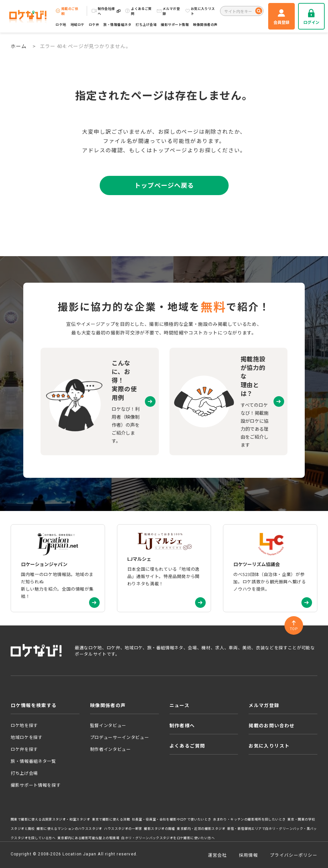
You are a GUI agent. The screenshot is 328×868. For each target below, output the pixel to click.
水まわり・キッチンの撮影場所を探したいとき (249, 819)
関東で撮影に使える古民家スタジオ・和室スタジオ (50, 819)
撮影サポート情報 (175, 24)
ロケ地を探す (24, 725)
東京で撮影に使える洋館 (111, 819)
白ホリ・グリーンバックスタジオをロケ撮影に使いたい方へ (168, 838)
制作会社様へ (106, 11)
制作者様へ (182, 725)
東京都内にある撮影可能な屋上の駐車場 (89, 838)
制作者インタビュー (110, 749)
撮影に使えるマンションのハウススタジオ (69, 829)
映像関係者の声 (205, 24)
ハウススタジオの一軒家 (123, 829)
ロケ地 (61, 24)
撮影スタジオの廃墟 (160, 829)
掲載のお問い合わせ (272, 725)
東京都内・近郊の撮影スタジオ (201, 829)
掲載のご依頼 (67, 11)
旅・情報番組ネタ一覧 (33, 761)
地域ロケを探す (27, 737)
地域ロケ (77, 24)
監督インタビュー (108, 725)
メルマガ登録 (168, 11)
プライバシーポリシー (294, 855)
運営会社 (218, 855)
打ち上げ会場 (146, 24)
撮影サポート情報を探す (36, 785)
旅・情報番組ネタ (117, 24)
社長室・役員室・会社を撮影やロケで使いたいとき (172, 819)
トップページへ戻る (164, 185)
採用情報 (248, 855)
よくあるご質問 (138, 11)
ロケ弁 (94, 24)
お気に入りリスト (200, 11)
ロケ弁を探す (24, 749)
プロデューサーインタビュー (119, 737)
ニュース (180, 705)
